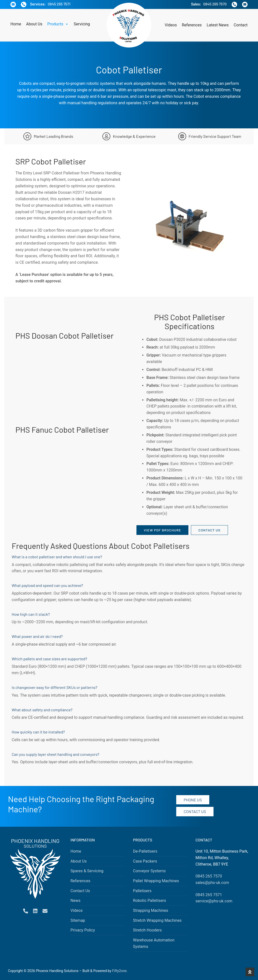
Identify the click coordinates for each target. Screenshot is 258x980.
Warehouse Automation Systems (154, 943)
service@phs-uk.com (214, 901)
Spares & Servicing (87, 871)
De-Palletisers (145, 851)
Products (58, 24)
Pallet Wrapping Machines (156, 881)
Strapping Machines (151, 910)
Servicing (82, 24)
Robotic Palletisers (150, 901)
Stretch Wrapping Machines (157, 920)
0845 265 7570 (215, 4)
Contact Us (209, 530)
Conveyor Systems (149, 871)
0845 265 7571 (59, 4)
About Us (34, 24)
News (76, 901)
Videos (171, 25)
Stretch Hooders (147, 930)
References (192, 25)
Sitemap (78, 920)
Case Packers (145, 861)
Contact (241, 25)
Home (16, 24)
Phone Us (193, 800)
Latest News (218, 25)
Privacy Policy (83, 930)
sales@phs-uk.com (212, 883)
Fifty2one (119, 971)
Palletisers (142, 891)
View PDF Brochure (163, 530)
